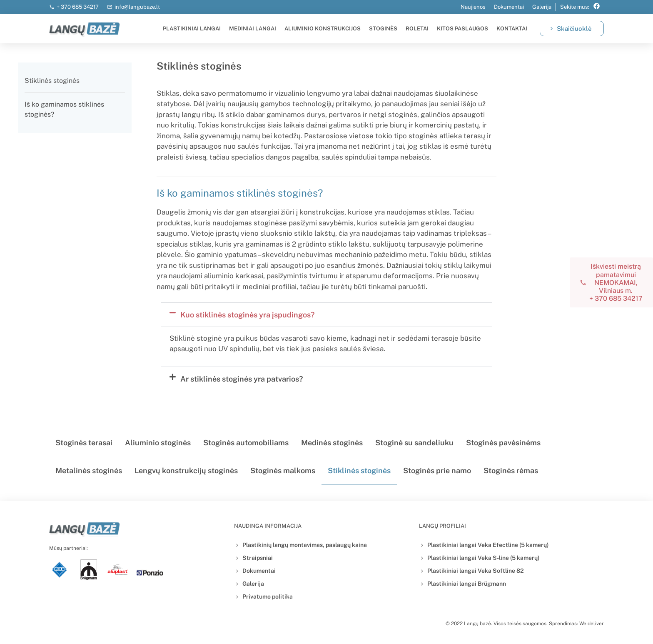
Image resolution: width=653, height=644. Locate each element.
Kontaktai (512, 29)
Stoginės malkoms (283, 471)
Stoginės (383, 29)
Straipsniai (258, 558)
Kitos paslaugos (462, 29)
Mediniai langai (253, 29)
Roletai (417, 29)
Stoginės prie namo (437, 471)
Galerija (542, 7)
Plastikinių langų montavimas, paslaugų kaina (305, 545)
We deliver (592, 624)
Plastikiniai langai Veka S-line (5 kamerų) (484, 558)
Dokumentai (509, 7)
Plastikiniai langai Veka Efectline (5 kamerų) (488, 545)
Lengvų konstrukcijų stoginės (186, 471)
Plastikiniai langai (192, 29)
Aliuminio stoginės (158, 443)
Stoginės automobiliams (246, 443)
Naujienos (473, 7)
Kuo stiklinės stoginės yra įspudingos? (248, 315)
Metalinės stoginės (89, 471)
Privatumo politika (268, 597)
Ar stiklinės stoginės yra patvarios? (242, 379)
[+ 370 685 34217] (52, 7)
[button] (326, 315)
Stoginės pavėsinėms (503, 443)
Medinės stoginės (332, 443)
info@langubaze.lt (137, 7)
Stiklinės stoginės (52, 81)
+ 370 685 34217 (78, 7)
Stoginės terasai (84, 443)
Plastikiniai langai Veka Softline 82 (476, 571)
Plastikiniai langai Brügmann (467, 584)
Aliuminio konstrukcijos (323, 29)
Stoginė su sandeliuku (414, 443)
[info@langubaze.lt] (110, 7)
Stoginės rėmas (511, 471)
